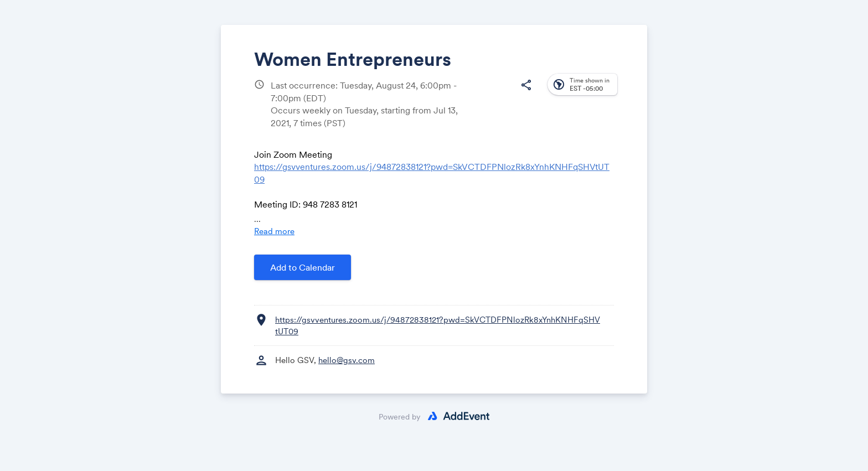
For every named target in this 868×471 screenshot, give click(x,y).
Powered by (400, 417)
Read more (274, 231)
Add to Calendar (303, 267)
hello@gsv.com (347, 360)
